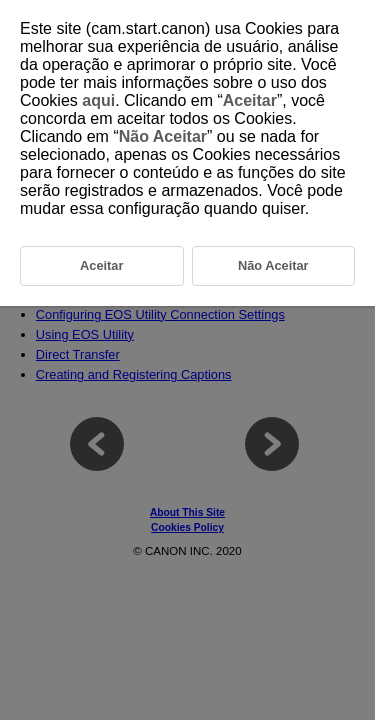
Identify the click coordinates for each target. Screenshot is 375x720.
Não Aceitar (163, 136)
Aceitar (250, 100)
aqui (98, 100)
